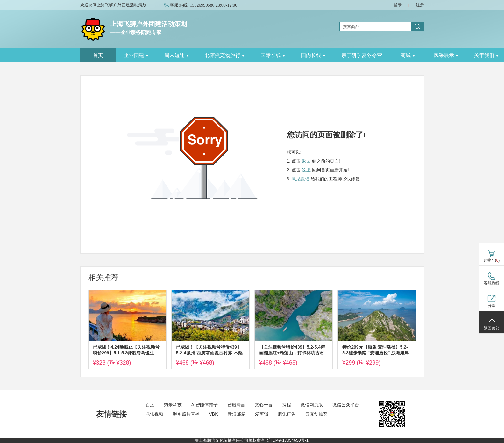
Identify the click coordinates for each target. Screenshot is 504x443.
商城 (408, 55)
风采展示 (446, 55)
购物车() (492, 260)
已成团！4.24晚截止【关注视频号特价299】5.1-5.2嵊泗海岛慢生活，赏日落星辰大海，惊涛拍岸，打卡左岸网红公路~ (126, 350)
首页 (98, 55)
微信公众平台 (346, 405)
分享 (492, 306)
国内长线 (313, 55)
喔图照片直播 (186, 414)
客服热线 (492, 283)
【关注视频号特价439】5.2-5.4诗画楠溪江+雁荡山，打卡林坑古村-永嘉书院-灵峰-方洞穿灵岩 (292, 350)
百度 (150, 405)
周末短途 (177, 55)
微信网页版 (312, 405)
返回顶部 (492, 328)
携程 (287, 405)
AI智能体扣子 (205, 405)
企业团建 (136, 55)
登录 (398, 5)
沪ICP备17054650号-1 (288, 440)
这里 (306, 170)
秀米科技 (173, 405)
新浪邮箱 (237, 414)
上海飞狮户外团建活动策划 (149, 24)
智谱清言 (236, 405)
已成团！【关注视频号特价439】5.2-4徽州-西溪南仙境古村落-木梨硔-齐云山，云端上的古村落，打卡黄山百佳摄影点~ (210, 350)
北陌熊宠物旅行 (225, 55)
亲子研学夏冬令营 (362, 55)
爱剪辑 (262, 414)
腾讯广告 (287, 414)
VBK (214, 414)
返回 (306, 161)
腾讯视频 (154, 414)
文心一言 (264, 405)
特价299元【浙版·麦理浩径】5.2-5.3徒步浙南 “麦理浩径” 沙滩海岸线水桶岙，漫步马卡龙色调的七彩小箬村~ (376, 350)
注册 (420, 5)
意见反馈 (301, 179)
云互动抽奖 (316, 414)
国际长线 (273, 55)
